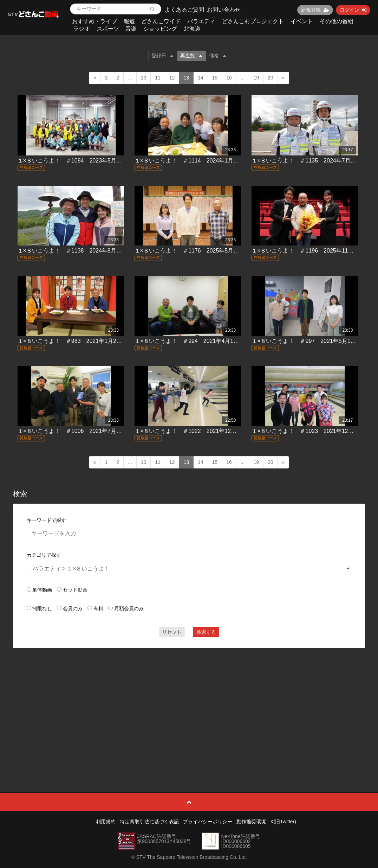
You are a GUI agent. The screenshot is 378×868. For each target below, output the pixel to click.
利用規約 (106, 822)
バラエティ (201, 21)
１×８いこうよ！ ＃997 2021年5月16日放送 (311, 341)
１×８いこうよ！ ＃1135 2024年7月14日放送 (312, 161)
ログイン (353, 10)
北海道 (192, 29)
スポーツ (108, 29)
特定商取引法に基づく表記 (149, 822)
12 (172, 78)
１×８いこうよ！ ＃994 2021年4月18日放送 (194, 341)
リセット (172, 632)
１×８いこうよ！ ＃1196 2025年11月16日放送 (314, 251)
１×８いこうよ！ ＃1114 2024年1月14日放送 (195, 161)
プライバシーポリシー (208, 822)
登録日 (162, 56)
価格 (217, 56)
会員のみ (73, 608)
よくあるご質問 (184, 10)
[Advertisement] (189, 704)
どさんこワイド (161, 21)
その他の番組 (337, 21)
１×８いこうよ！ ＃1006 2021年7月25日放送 (79, 431)
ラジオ (82, 29)
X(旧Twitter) (283, 822)
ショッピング (160, 29)
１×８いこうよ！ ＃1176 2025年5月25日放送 (195, 251)
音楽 (131, 29)
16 (229, 78)
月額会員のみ (129, 608)
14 (201, 78)
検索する (206, 632)
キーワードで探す (46, 520)
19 (256, 78)
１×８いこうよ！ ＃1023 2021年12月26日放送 (314, 431)
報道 (129, 21)
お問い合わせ (224, 10)
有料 (98, 608)
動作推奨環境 (251, 822)
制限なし (42, 608)
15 (215, 78)
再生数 (191, 56)
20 (271, 78)
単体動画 (42, 590)
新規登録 (315, 10)
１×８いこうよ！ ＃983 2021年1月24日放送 (77, 341)
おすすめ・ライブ (94, 21)
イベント (302, 21)
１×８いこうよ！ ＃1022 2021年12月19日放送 (197, 431)
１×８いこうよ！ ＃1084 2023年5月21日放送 (79, 161)
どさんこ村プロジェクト (253, 21)
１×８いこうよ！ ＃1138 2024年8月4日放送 (77, 251)
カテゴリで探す (44, 555)
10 (144, 78)
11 (158, 78)
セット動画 (75, 590)
